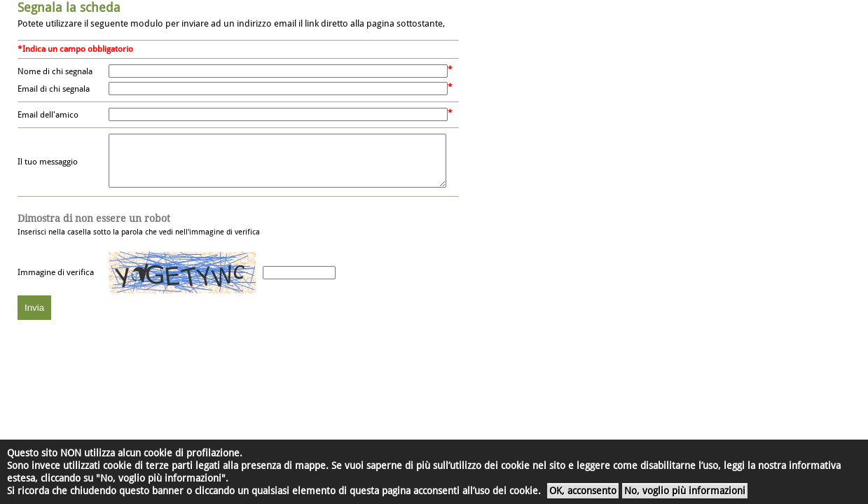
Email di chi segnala (54, 89)
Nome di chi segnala (55, 71)
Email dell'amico (48, 115)
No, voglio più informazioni (685, 491)
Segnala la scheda (69, 7)
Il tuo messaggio (48, 167)
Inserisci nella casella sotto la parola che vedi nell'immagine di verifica (139, 235)
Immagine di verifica (56, 283)
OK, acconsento (583, 491)
